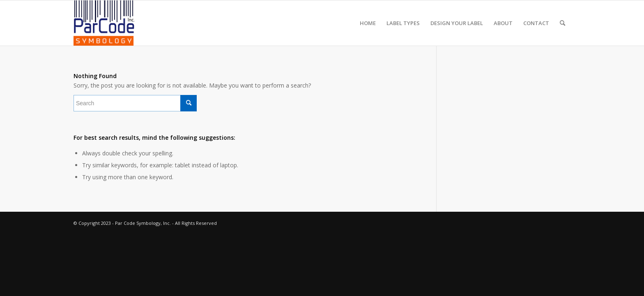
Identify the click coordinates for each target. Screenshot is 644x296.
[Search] (562, 23)
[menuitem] (368, 23)
